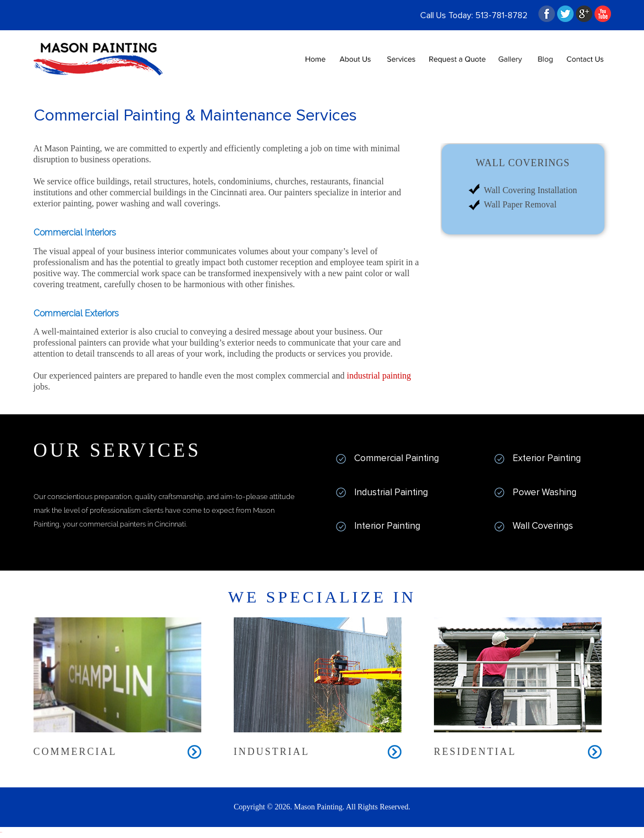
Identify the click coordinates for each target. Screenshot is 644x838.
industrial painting (379, 376)
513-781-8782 (501, 15)
